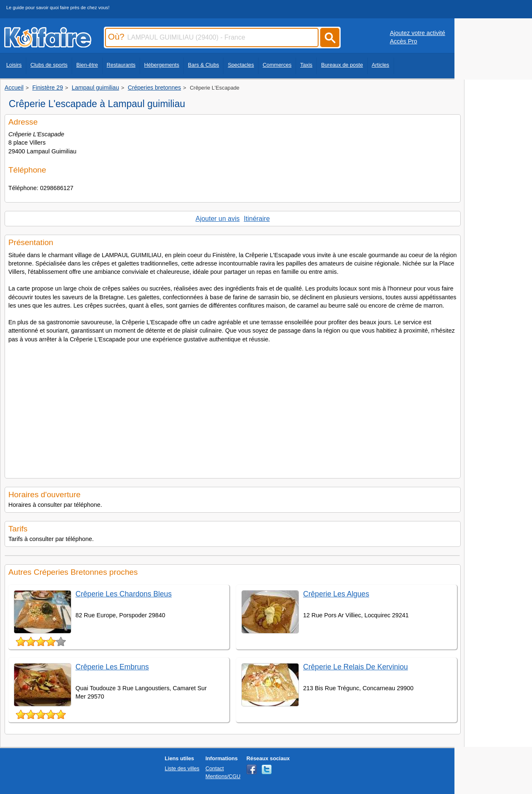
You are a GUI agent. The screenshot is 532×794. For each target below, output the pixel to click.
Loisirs (14, 65)
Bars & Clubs (204, 65)
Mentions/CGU (223, 776)
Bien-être (87, 65)
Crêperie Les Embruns (112, 667)
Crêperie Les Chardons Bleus (124, 594)
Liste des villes (182, 768)
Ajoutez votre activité (418, 33)
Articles (381, 65)
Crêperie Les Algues (336, 594)
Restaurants (121, 65)
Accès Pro (404, 41)
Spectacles (241, 65)
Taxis (306, 65)
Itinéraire (257, 219)
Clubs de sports (49, 65)
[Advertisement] (233, 408)
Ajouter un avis (218, 219)
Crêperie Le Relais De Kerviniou (355, 667)
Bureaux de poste (342, 65)
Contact (215, 768)
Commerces (277, 65)
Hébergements (162, 65)
